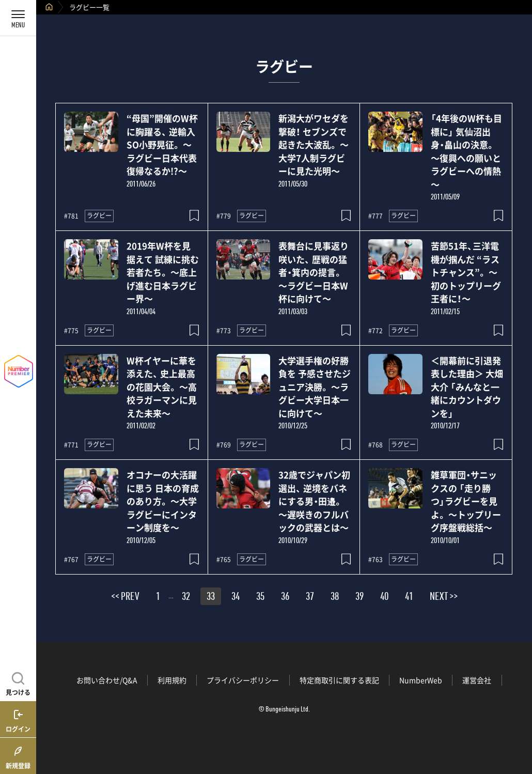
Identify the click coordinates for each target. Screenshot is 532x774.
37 (310, 598)
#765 (224, 560)
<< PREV (125, 598)
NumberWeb (421, 680)
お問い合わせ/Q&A (107, 680)
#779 (224, 216)
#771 (71, 445)
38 (335, 598)
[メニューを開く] (18, 18)
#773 (224, 331)
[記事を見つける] (18, 683)
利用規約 (172, 680)
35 (260, 598)
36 (285, 598)
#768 (375, 445)
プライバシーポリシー (243, 680)
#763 (375, 560)
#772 (375, 331)
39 (359, 598)
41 (409, 598)
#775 (71, 331)
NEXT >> (444, 598)
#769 (224, 445)
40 (384, 598)
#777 (375, 216)
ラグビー (99, 215)
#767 (71, 560)
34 (236, 598)
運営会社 (477, 680)
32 (186, 598)
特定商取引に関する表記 (339, 680)
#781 (71, 216)
